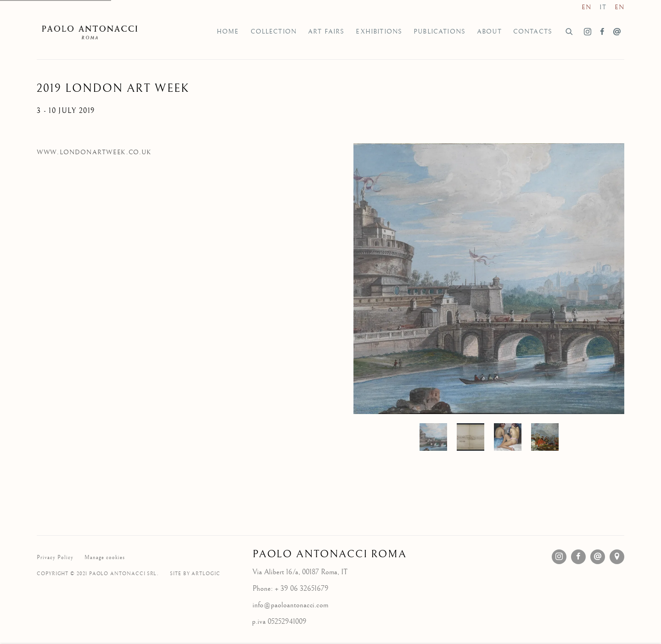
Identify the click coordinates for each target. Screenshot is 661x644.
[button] (433, 437)
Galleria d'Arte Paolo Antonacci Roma (92, 32)
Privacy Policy (55, 557)
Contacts (533, 32)
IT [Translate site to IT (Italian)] (603, 7)
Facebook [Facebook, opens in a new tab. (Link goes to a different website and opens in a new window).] (602, 32)
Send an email (617, 32)
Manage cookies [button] (105, 557)
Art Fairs (326, 32)
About (489, 32)
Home (228, 32)
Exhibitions (379, 32)
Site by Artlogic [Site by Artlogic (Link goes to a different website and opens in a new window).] (195, 574)
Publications (440, 32)
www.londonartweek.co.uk (94, 152)
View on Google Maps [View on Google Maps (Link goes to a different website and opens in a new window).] (617, 557)
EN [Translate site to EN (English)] (586, 7)
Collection (274, 32)
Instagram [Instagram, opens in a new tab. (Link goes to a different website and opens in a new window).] (588, 32)
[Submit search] (570, 31)
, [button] (471, 437)
